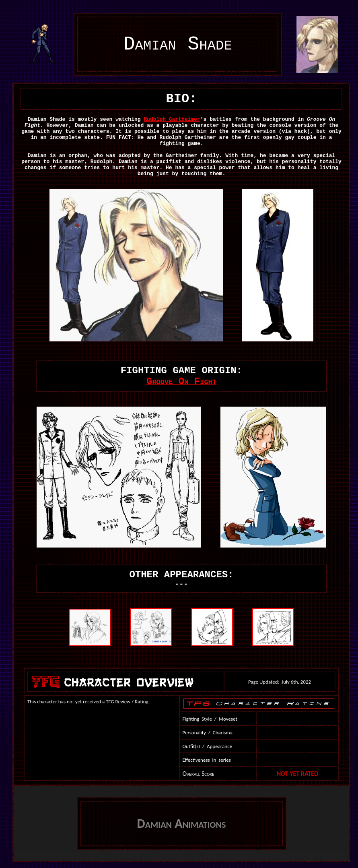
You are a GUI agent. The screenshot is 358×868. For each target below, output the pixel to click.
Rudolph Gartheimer (172, 119)
